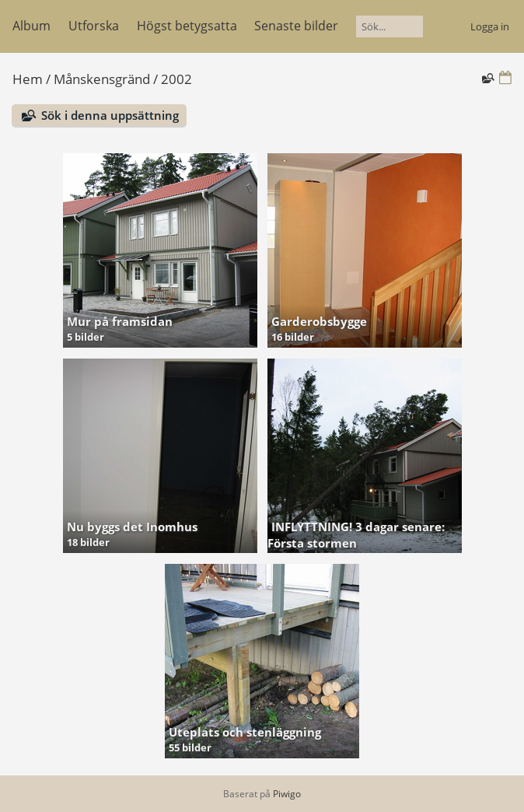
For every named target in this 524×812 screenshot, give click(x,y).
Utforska (94, 26)
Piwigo (287, 794)
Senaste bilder (296, 26)
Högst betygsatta (187, 26)
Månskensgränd (102, 79)
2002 (176, 79)
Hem (28, 79)
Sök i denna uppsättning (110, 115)
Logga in (490, 26)
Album (31, 26)
